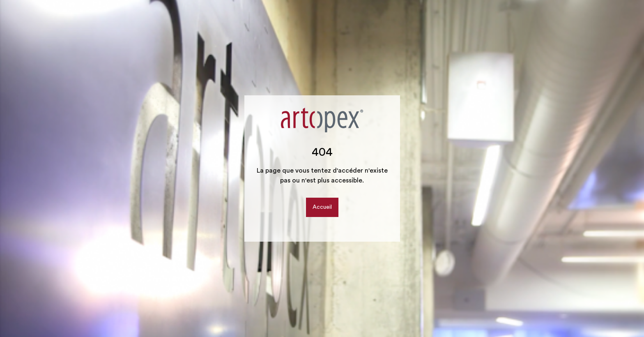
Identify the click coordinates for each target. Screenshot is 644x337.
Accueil (322, 207)
